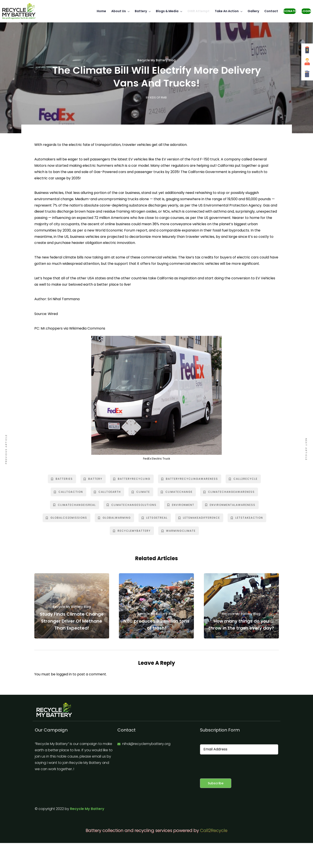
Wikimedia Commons (87, 328)
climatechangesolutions (132, 505)
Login (306, 11)
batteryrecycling (132, 479)
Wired (53, 314)
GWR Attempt (198, 11)
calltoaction (68, 492)
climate (141, 492)
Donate (290, 11)
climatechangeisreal (75, 505)
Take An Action (227, 11)
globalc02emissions (67, 518)
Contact (271, 11)
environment (181, 505)
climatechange (177, 492)
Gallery (253, 11)
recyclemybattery (132, 531)
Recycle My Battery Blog (156, 60)
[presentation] (233, 766)
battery (93, 479)
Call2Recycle (214, 830)
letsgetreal (155, 518)
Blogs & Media (167, 11)
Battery (141, 11)
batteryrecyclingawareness (190, 479)
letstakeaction (247, 518)
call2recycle (243, 479)
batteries (62, 479)
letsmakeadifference (199, 518)
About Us (119, 11)
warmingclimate (179, 531)
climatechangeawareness (229, 492)
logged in (64, 674)
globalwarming (114, 518)
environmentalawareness (230, 505)
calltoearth (107, 492)
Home (101, 11)
